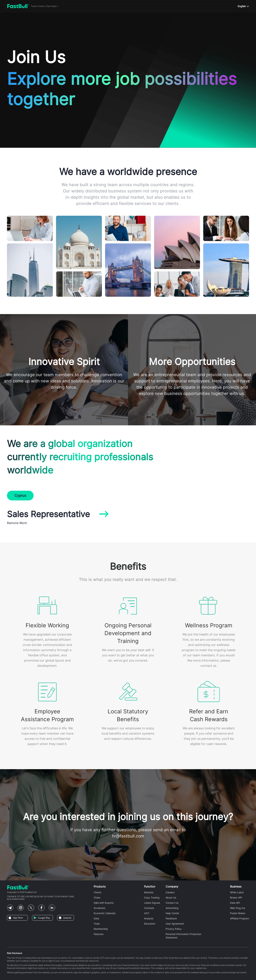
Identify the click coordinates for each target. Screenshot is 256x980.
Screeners (99, 908)
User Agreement (175, 924)
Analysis (149, 918)
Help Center (172, 913)
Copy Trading (152, 898)
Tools (97, 924)
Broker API (236, 898)
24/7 (147, 913)
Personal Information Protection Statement (183, 936)
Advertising (172, 908)
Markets (149, 892)
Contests (149, 908)
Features (99, 934)
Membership (101, 929)
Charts (97, 892)
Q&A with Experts (104, 903)
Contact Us (172, 903)
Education (150, 924)
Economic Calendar (105, 913)
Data (96, 918)
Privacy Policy (174, 929)
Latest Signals (152, 903)
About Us (171, 898)
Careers (170, 892)
